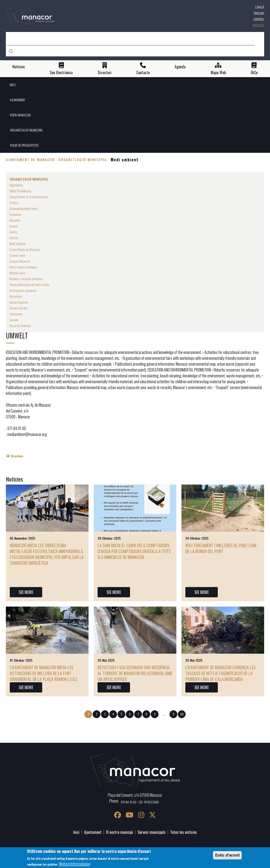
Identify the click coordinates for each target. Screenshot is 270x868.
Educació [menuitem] (15, 220)
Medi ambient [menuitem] (18, 243)
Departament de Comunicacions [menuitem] (29, 197)
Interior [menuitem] (14, 238)
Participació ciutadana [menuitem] (23, 290)
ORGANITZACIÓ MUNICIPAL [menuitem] (26, 130)
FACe (254, 73)
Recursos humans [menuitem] (20, 325)
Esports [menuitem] (14, 226)
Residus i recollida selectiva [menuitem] (26, 279)
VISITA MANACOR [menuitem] (20, 115)
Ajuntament (93, 832)
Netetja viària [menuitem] (18, 273)
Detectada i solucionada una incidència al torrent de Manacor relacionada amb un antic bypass (135, 673)
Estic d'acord (227, 856)
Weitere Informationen (75, 865)
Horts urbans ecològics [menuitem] (23, 267)
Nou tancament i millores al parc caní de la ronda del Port (221, 548)
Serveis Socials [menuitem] (18, 308)
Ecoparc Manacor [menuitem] (20, 261)
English (259, 13)
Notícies (19, 67)
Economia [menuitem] (15, 214)
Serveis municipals (152, 832)
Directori (105, 73)
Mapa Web (218, 73)
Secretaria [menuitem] (16, 296)
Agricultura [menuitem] (16, 185)
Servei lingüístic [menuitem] (19, 302)
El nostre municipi (120, 832)
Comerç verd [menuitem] (17, 255)
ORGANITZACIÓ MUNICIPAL (83, 160)
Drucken (17, 456)
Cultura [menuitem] (14, 202)
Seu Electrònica (61, 73)
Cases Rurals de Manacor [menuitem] (25, 249)
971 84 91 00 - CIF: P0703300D (140, 802)
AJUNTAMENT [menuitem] (17, 100)
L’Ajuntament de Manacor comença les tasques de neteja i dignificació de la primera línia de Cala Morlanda (220, 673)
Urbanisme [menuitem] (16, 314)
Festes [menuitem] (13, 232)
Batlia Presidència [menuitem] (20, 191)
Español (259, 19)
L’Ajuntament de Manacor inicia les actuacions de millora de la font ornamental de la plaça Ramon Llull (44, 673)
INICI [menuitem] (13, 85)
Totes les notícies (184, 832)
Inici (76, 832)
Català (260, 7)
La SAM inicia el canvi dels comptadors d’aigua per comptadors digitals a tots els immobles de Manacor (134, 551)
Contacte (143, 73)
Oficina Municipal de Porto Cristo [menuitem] (29, 284)
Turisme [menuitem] (14, 320)
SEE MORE (26, 592)
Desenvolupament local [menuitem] (23, 208)
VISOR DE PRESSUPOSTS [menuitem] (24, 145)
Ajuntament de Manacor (30, 160)
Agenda (180, 67)
